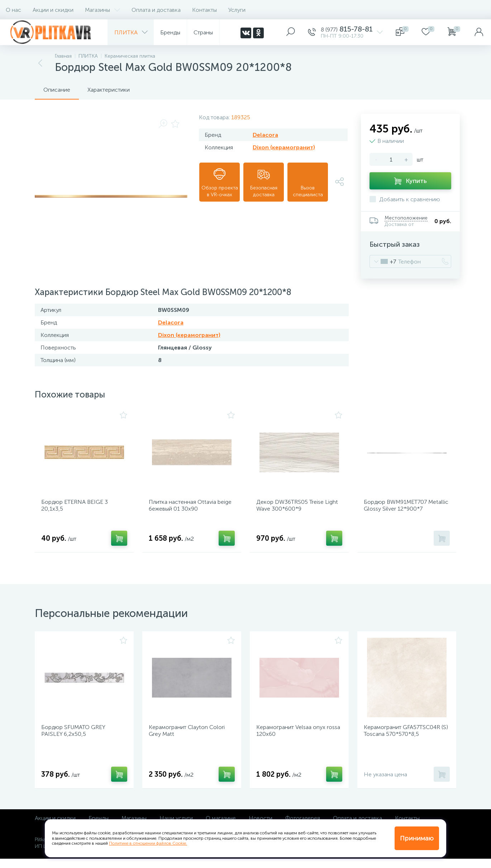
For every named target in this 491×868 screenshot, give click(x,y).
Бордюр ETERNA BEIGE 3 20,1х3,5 (77, 508)
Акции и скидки (53, 10)
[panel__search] (291, 32)
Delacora (265, 135)
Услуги (237, 10)
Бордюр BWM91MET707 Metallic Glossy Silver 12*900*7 (406, 508)
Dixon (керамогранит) (284, 147)
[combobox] (383, 261)
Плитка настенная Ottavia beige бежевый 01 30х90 (185, 508)
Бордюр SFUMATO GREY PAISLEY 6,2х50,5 (76, 738)
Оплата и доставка (156, 10)
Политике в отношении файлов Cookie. (148, 843)
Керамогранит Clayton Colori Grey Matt (189, 738)
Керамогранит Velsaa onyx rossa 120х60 (293, 738)
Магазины (103, 10)
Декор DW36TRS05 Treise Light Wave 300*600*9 (292, 508)
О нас (13, 10)
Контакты (204, 10)
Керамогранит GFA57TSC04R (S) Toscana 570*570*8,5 (404, 738)
